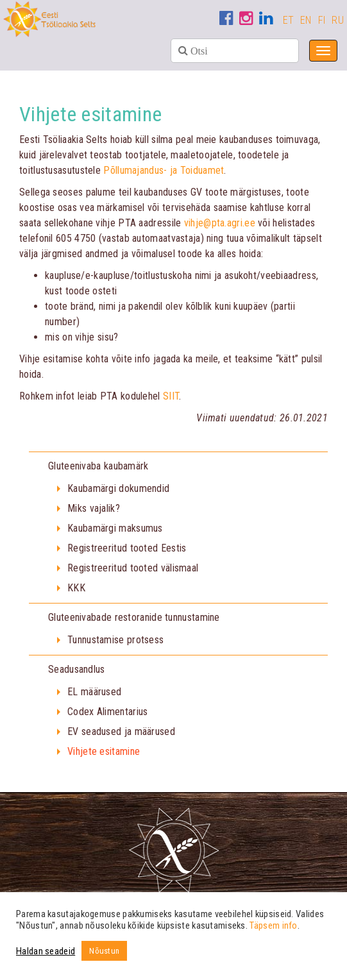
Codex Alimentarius (107, 712)
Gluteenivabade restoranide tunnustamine (134, 617)
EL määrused (94, 692)
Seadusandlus (77, 669)
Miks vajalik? (94, 508)
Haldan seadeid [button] (46, 951)
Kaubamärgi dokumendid (118, 488)
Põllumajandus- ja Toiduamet (164, 170)
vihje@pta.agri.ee (220, 223)
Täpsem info (273, 925)
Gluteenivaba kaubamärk (98, 466)
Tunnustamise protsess (115, 640)
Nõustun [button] (104, 951)
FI (322, 20)
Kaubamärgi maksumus (115, 528)
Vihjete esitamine (104, 751)
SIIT (171, 396)
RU (338, 20)
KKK (76, 588)
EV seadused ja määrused (121, 731)
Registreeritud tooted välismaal (133, 568)
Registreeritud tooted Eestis (127, 548)
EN (306, 20)
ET (289, 20)
